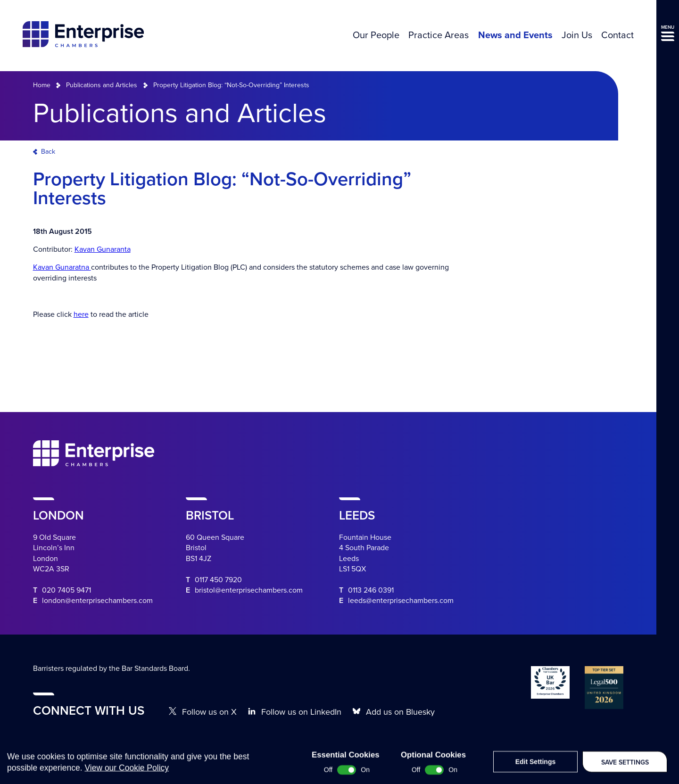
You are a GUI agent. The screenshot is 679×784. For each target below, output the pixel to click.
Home (42, 85)
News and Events (515, 35)
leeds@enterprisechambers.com (401, 601)
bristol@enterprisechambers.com (249, 590)
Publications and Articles (102, 85)
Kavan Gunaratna (62, 267)
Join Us (577, 35)
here (81, 314)
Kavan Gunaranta (103, 249)
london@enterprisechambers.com (97, 601)
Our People (376, 35)
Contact (617, 35)
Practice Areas (439, 35)
